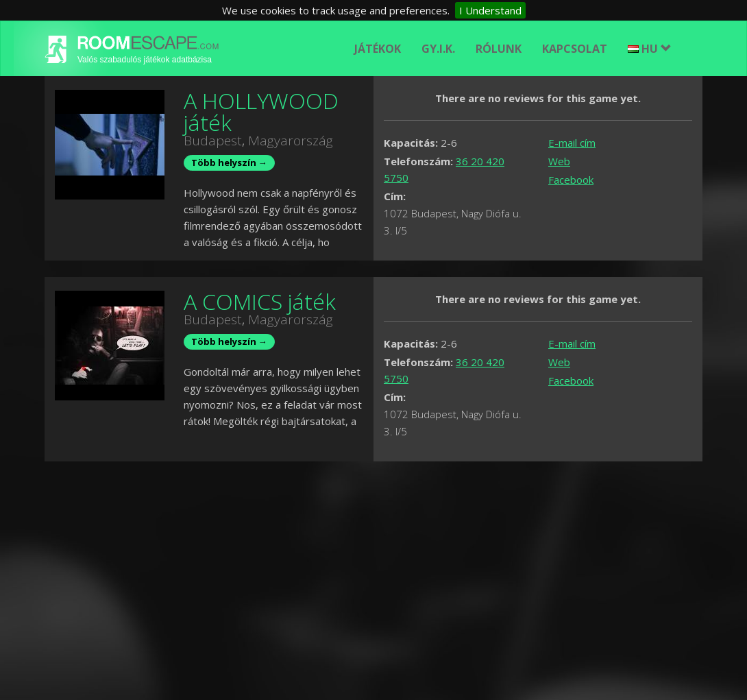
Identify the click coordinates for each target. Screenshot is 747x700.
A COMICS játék (260, 301)
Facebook (571, 180)
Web (559, 161)
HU (650, 49)
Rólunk (499, 49)
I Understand (490, 10)
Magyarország (291, 141)
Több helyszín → (229, 162)
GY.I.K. (438, 49)
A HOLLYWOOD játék (261, 111)
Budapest (213, 141)
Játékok (378, 49)
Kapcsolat (575, 49)
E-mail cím (572, 143)
